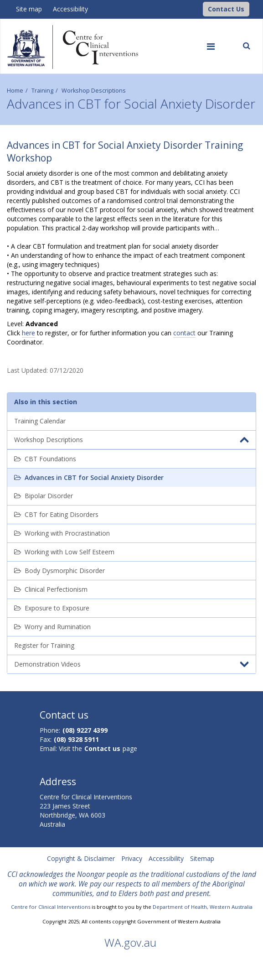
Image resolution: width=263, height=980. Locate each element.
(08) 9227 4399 (85, 730)
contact (184, 333)
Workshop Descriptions (94, 91)
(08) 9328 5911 (76, 739)
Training (42, 91)
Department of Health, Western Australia (203, 907)
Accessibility (70, 9)
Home (15, 91)
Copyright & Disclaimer (81, 858)
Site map (29, 9)
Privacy (132, 858)
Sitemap (202, 858)
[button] (226, 9)
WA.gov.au (130, 942)
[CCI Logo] (201, 8)
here (28, 333)
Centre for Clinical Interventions (51, 907)
